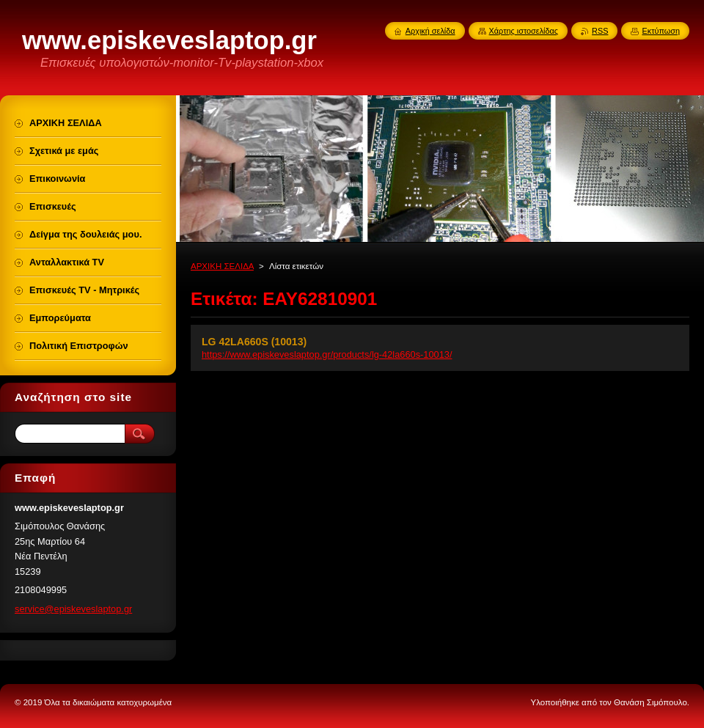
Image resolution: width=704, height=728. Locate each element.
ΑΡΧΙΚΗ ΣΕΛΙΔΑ (222, 266)
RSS (600, 31)
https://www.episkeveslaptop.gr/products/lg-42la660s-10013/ (327, 354)
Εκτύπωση (661, 31)
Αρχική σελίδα (430, 31)
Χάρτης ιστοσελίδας (524, 31)
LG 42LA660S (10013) (254, 342)
